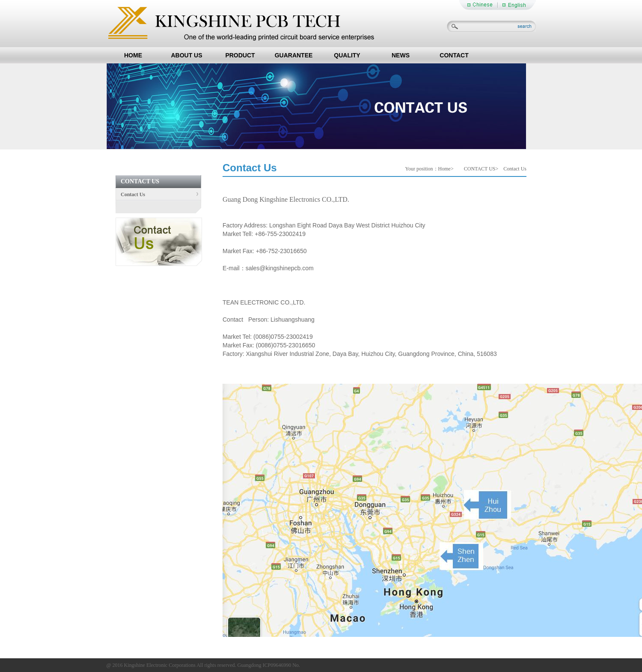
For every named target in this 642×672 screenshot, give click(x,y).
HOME (133, 55)
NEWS (401, 55)
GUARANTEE (294, 55)
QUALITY (347, 55)
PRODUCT (240, 55)
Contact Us (130, 194)
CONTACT (454, 55)
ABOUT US (186, 55)
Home (444, 169)
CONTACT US (480, 169)
